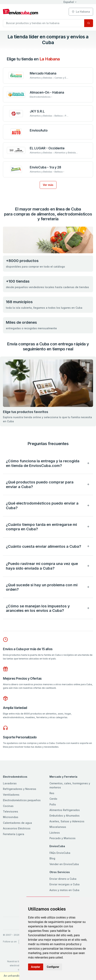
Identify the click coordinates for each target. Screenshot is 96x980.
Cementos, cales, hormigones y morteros (70, 785)
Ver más (48, 185)
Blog (52, 858)
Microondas (11, 817)
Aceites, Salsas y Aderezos (67, 821)
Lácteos (55, 833)
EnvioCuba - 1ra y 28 (45, 167)
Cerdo (53, 799)
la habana (81, 12)
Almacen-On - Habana (47, 92)
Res (52, 793)
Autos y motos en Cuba (64, 890)
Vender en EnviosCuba (64, 864)
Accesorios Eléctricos (17, 828)
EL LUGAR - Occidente (47, 148)
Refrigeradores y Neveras (20, 789)
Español (69, 2)
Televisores (11, 811)
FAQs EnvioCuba (60, 853)
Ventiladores (11, 795)
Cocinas (8, 806)
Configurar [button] (53, 967)
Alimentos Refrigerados (65, 810)
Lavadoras (10, 783)
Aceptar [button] (36, 967)
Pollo (53, 804)
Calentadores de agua (17, 823)
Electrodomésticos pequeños (22, 800)
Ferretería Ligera (14, 834)
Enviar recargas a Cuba (65, 884)
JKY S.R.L (37, 111)
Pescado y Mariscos (62, 838)
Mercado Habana (43, 73)
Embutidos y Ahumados (65, 816)
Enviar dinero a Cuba (63, 879)
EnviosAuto (39, 130)
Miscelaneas (58, 827)
